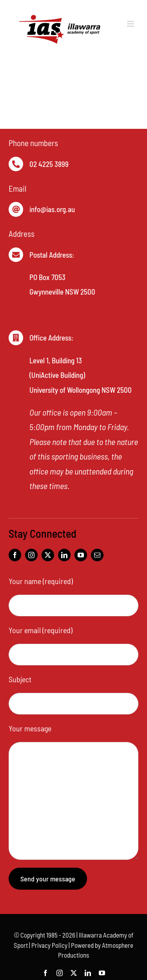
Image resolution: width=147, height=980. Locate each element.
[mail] (97, 555)
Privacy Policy (49, 945)
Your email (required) (41, 630)
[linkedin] (64, 555)
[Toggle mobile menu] (131, 24)
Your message (30, 728)
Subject (20, 679)
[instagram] (31, 555)
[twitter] (48, 555)
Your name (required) (41, 581)
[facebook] (15, 555)
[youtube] (81, 555)
